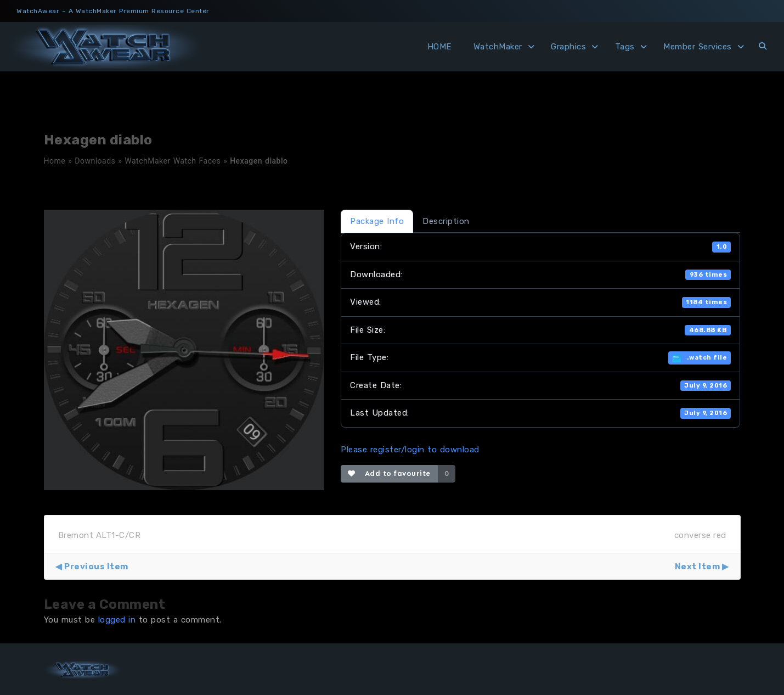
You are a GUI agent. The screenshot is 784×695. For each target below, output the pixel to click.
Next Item (698, 567)
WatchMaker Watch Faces (173, 161)
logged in (117, 620)
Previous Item (96, 567)
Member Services (698, 47)
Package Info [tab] (377, 221)
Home (55, 161)
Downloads (95, 161)
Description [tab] (446, 221)
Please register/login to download (410, 450)
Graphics (568, 47)
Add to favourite (389, 473)
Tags (625, 47)
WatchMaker (498, 47)
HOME (439, 47)
